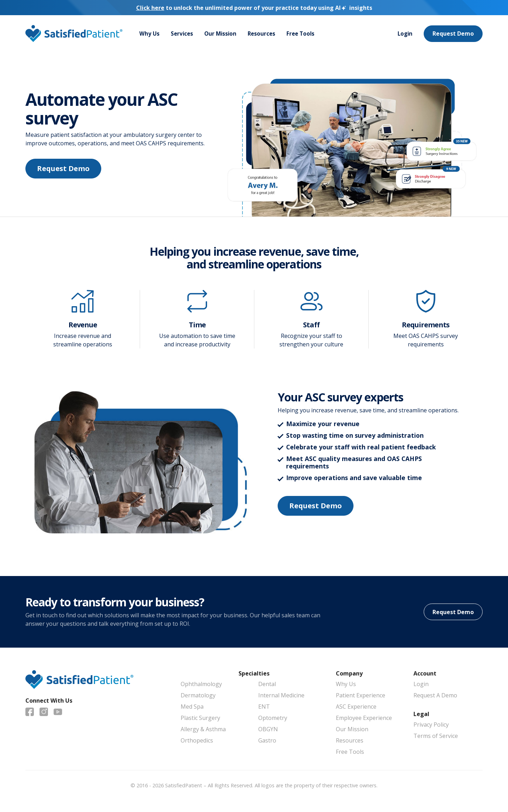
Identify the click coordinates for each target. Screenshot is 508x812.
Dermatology (198, 695)
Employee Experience (364, 718)
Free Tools (305, 34)
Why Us (150, 34)
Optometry (273, 718)
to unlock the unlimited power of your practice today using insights (254, 8)
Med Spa (192, 707)
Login (404, 34)
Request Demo (453, 34)
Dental (267, 684)
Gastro (267, 740)
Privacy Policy (431, 725)
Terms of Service (436, 736)
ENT (264, 707)
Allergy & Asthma (203, 729)
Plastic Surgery (200, 718)
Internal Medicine (281, 695)
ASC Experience (356, 707)
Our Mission (222, 34)
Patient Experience (361, 695)
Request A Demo (435, 695)
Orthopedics (197, 740)
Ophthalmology (201, 684)
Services (183, 34)
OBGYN (268, 729)
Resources (265, 34)
